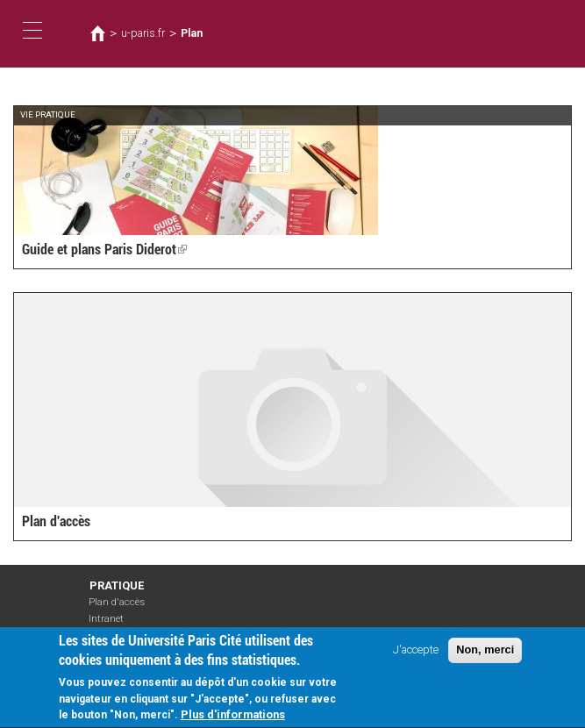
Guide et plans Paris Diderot (104, 250)
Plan (192, 33)
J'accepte (416, 657)
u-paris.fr (143, 33)
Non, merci (485, 657)
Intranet (106, 619)
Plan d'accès (56, 521)
